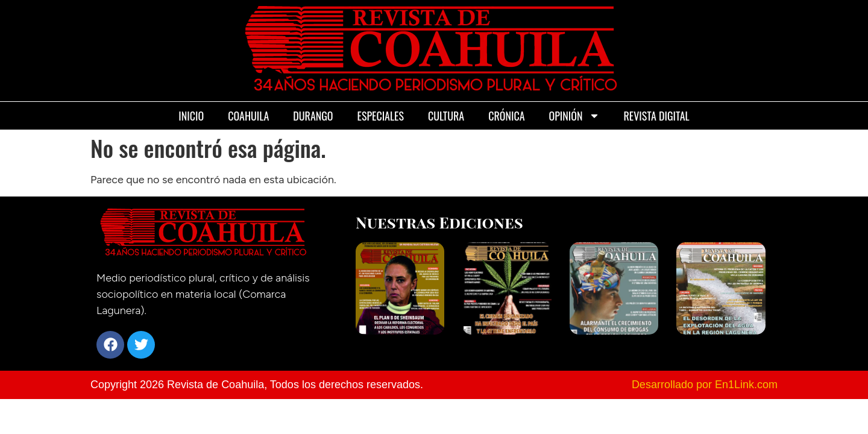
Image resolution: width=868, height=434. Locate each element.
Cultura (446, 116)
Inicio (191, 116)
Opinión (574, 116)
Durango (313, 116)
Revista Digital (657, 116)
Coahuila (248, 116)
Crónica (506, 116)
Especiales (381, 116)
